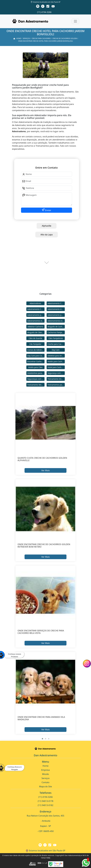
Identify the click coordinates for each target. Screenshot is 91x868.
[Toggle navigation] (75, 21)
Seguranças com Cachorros (36, 379)
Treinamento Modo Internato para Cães (36, 385)
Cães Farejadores (56, 338)
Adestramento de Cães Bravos (56, 309)
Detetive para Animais (56, 356)
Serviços (46, 778)
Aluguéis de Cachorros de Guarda (56, 327)
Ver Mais (45, 470)
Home (46, 766)
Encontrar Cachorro (36, 361)
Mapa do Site (46, 786)
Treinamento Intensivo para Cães (56, 379)
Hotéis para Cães (35, 367)
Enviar (48, 210)
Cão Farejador (35, 344)
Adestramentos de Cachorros (36, 321)
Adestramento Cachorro (56, 303)
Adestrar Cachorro (35, 327)
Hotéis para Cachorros (56, 361)
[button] (42, 739)
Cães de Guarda (35, 338)
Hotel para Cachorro (56, 367)
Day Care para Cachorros (36, 356)
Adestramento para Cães (56, 315)
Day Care (56, 350)
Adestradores (35, 303)
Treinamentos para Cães (56, 385)
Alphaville (47, 226)
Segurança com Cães (56, 373)
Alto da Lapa (47, 235)
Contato (46, 782)
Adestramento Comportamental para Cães (36, 309)
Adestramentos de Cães (56, 321)
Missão (45, 774)
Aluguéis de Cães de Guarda (36, 332)
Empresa (46, 770)
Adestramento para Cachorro (36, 315)
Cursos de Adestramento (36, 350)
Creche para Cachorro (56, 344)
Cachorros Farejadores (56, 332)
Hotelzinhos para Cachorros (36, 373)
